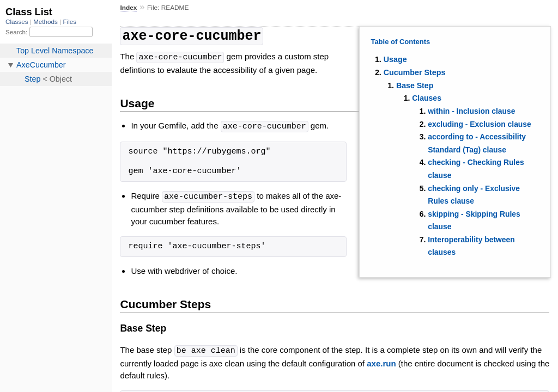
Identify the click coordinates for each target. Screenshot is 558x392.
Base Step (415, 85)
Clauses (427, 98)
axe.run (381, 360)
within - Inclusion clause (471, 111)
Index (128, 8)
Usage (395, 59)
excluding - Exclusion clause (479, 124)
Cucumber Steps (415, 72)
